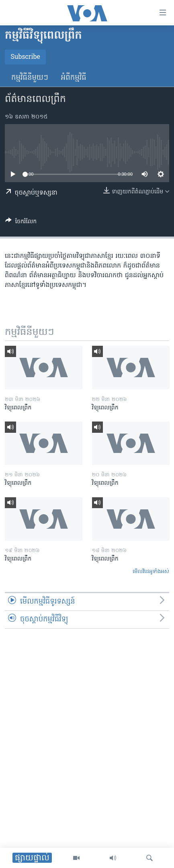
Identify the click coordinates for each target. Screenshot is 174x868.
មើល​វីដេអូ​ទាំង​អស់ (151, 572)
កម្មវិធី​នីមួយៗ (30, 78)
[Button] (21, 223)
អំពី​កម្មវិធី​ (74, 78)
